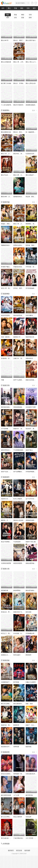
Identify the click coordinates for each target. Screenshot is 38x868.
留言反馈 (19, 850)
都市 (34, 8)
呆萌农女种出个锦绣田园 (21, 245)
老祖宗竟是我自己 (7, 315)
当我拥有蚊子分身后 (7, 682)
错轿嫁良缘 (5, 590)
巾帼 (2, 380)
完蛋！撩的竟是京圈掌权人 (10, 337)
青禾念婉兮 (17, 655)
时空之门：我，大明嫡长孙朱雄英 (12, 633)
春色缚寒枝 (17, 590)
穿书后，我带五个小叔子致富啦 (23, 288)
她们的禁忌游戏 (6, 795)
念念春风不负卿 (31, 407)
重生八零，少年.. (19, 62)
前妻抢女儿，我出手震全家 (10, 655)
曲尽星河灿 (29, 795)
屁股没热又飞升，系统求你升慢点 (24, 612)
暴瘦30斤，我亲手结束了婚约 (23, 429)
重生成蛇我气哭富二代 (20, 704)
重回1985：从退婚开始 (8, 197)
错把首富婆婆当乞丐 (20, 563)
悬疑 (23, 18)
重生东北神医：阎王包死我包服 (11, 704)
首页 (3, 8)
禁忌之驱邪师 (18, 817)
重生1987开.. (5, 40)
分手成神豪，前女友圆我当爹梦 (11, 429)
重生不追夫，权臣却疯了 (9, 175)
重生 (9, 8)
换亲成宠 (28, 612)
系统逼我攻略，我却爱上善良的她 (24, 407)
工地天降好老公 (18, 838)
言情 (28, 8)
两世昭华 (28, 655)
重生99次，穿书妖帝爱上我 (22, 154)
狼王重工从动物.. (6, 83)
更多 (35, 110)
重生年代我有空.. (19, 105)
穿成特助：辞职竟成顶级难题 (10, 358)
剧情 (30, 18)
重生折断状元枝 (6, 132)
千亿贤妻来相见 (18, 450)
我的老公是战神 (18, 520)
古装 (15, 18)
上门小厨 (16, 795)
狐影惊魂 (28, 747)
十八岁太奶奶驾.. (6, 105)
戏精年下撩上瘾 (31, 542)
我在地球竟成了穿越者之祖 (22, 315)
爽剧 (22, 8)
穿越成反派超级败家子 (20, 267)
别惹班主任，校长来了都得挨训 (11, 499)
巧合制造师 (17, 542)
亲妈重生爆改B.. (31, 105)
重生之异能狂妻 (6, 62)
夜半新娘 (16, 682)
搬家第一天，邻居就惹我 (9, 520)
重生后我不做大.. (31, 40)
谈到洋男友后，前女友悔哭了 (10, 450)
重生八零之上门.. (31, 62)
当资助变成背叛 (6, 563)
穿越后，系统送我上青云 (9, 224)
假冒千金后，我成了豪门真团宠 (11, 472)
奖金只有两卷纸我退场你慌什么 (11, 542)
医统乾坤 (16, 725)
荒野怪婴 (16, 747)
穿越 (16, 8)
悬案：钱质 (29, 704)
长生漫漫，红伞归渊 (20, 633)
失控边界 (28, 817)
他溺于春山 (29, 450)
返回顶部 (27, 850)
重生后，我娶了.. (19, 40)
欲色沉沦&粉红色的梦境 (9, 774)
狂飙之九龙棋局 (31, 682)
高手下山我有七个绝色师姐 (22, 380)
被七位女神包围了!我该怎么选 (10, 817)
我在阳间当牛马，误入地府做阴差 (12, 747)
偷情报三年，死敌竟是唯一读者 (23, 337)
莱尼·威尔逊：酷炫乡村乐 (9, 838)
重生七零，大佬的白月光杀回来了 (24, 175)
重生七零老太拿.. (31, 83)
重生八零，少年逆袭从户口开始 (11, 154)
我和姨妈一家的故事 (20, 774)
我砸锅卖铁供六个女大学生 (10, 245)
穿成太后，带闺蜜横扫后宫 (10, 612)
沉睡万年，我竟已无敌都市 (22, 358)
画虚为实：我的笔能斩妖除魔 (10, 725)
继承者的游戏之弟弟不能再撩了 (11, 407)
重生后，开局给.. (19, 83)
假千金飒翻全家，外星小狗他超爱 (24, 472)
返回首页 (11, 850)
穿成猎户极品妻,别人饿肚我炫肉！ (12, 267)
